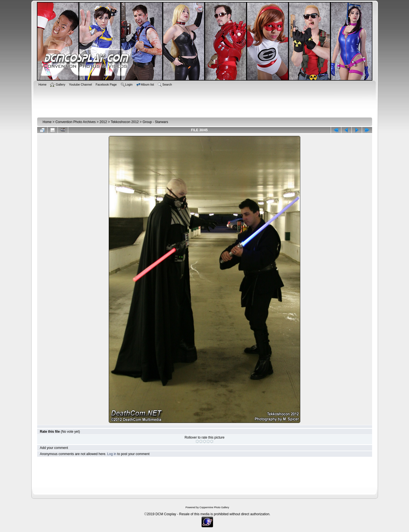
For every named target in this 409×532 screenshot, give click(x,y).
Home (47, 122)
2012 (103, 122)
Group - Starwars (155, 122)
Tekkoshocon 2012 (125, 122)
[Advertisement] (205, 101)
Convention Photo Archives (75, 122)
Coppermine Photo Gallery (214, 507)
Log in (112, 454)
